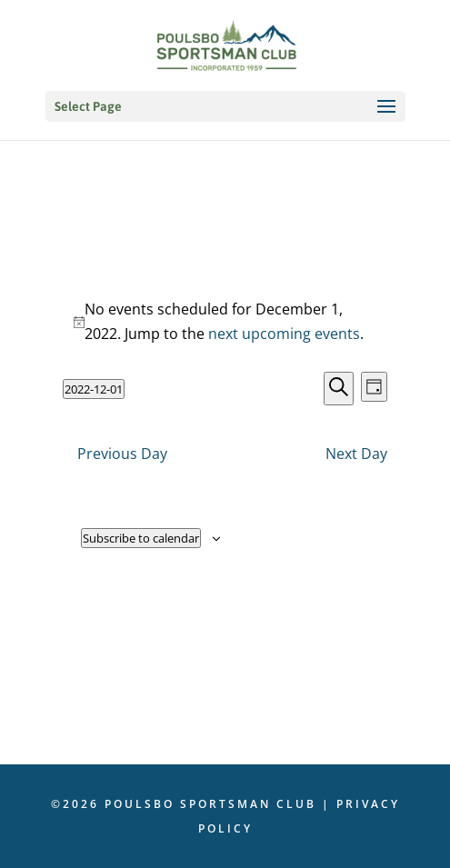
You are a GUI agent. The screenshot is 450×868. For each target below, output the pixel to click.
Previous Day (122, 454)
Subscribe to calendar (141, 538)
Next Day (356, 454)
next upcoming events (284, 334)
